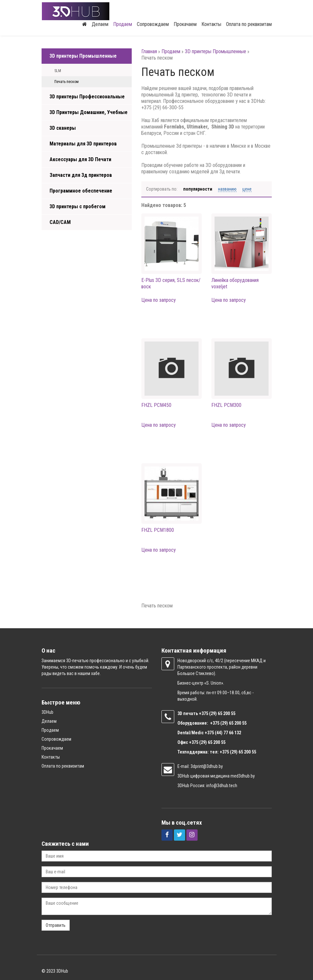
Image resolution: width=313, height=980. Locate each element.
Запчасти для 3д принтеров (81, 175)
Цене (247, 189)
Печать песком (67, 81)
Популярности (198, 189)
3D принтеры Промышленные (83, 56)
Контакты (211, 24)
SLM (58, 70)
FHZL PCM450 (156, 404)
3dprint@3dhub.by (207, 766)
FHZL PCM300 (226, 404)
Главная (149, 51)
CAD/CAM (60, 222)
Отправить (56, 925)
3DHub (47, 712)
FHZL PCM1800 (158, 529)
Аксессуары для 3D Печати (80, 159)
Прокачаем (185, 24)
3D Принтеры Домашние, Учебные (89, 112)
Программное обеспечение (81, 190)
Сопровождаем (153, 24)
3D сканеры (63, 128)
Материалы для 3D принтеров (83, 143)
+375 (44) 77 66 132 (223, 732)
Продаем (123, 24)
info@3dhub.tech (222, 785)
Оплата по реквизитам (249, 24)
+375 (204, 713)
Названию (227, 189)
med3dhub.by (243, 775)
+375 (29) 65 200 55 (207, 742)
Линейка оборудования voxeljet (235, 283)
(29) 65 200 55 (222, 713)
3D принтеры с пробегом (78, 206)
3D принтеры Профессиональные (87, 96)
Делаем (100, 24)
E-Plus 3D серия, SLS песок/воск (171, 283)
